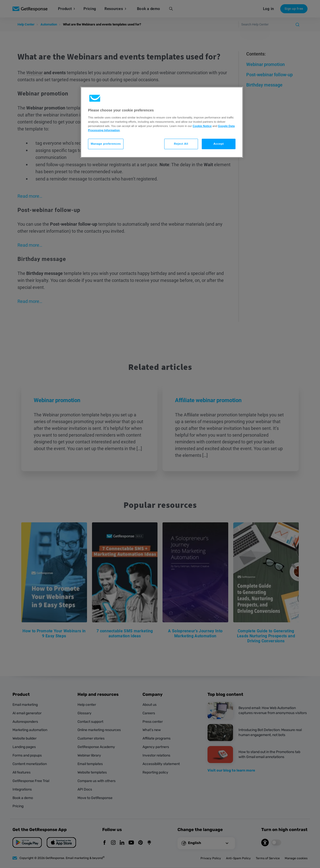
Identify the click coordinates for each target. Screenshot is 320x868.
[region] (162, 122)
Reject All (181, 144)
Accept (219, 144)
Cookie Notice (202, 126)
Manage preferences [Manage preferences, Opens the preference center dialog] (106, 144)
